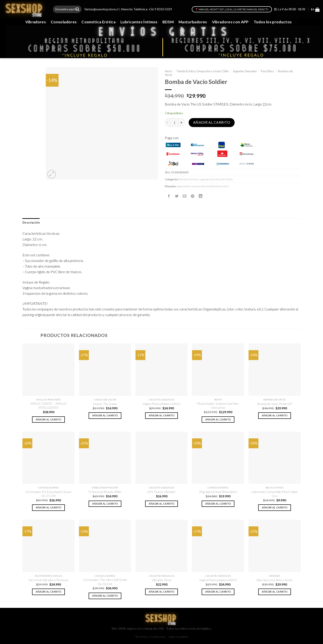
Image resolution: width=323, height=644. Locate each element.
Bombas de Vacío (189, 179)
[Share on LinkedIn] (201, 196)
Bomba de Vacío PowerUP (275, 404)
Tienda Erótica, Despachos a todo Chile (202, 71)
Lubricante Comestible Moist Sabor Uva (275, 494)
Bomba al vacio (220, 186)
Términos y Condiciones (151, 637)
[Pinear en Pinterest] (193, 196)
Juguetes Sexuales (245, 71)
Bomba (206, 186)
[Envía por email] (185, 196)
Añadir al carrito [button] (49, 419)
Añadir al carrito (212, 122)
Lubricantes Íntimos (139, 22)
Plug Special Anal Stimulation (218, 492)
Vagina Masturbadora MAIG (162, 404)
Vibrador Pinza (161, 580)
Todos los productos (273, 22)
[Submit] (77, 9)
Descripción (31, 223)
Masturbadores (193, 22)
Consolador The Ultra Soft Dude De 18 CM (105, 582)
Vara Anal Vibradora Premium (48, 580)
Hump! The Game (105, 404)
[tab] (31, 223)
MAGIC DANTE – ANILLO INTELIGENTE (48, 406)
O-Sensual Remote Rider (105, 492)
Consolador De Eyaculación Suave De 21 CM (48, 494)
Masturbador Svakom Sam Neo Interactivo (218, 406)
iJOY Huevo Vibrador (161, 492)
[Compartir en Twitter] (177, 196)
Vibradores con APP (230, 22)
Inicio (168, 71)
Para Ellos (267, 71)
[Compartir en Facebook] (169, 196)
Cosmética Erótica (98, 22)
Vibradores (36, 22)
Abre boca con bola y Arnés (275, 580)
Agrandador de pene (189, 186)
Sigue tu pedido (178, 637)
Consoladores (64, 22)
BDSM (168, 22)
